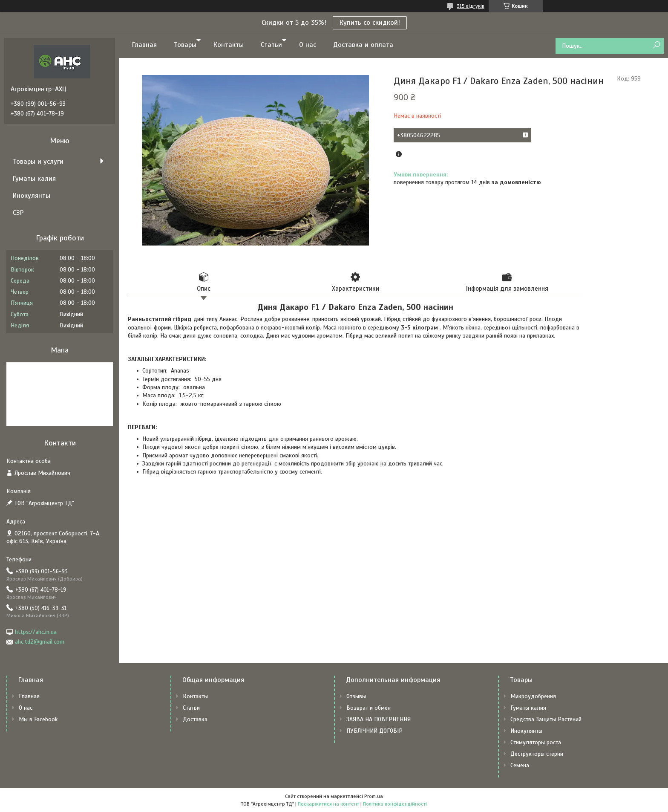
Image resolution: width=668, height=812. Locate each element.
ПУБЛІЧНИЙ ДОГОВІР (374, 731)
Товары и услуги (38, 162)
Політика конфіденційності (395, 804)
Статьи (271, 45)
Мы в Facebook (38, 719)
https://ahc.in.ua (36, 632)
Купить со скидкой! (370, 23)
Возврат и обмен (369, 708)
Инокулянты (32, 196)
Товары (185, 45)
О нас (308, 45)
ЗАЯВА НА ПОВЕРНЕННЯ (379, 719)
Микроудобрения (533, 696)
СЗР (18, 213)
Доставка (195, 719)
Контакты (229, 45)
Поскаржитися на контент (328, 804)
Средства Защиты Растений (546, 719)
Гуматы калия (34, 179)
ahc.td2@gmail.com (40, 642)
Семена (520, 765)
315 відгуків (471, 6)
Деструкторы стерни (537, 754)
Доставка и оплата (363, 45)
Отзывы (356, 696)
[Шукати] (656, 45)
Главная (144, 45)
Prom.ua (374, 796)
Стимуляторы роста (536, 742)
